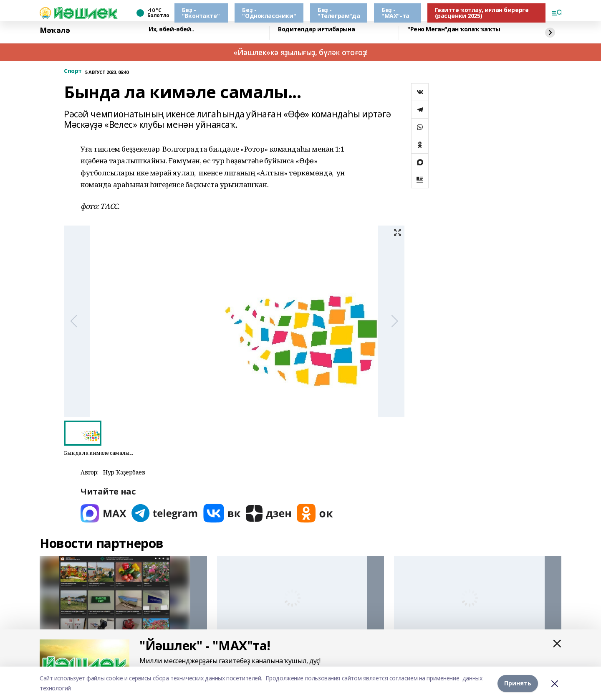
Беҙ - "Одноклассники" (269, 13)
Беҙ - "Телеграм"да (339, 13)
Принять (518, 683)
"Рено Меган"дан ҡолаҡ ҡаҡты (454, 29)
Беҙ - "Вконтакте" (201, 13)
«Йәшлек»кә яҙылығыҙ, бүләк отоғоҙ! (300, 52)
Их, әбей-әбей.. (171, 29)
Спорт (73, 71)
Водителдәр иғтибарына (316, 29)
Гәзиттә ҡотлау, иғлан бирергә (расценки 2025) (482, 13)
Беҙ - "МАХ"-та (395, 13)
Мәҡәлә (55, 30)
